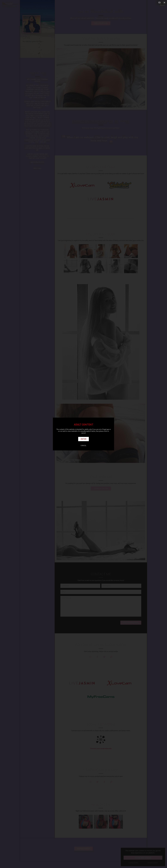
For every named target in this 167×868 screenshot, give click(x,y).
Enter (84, 439)
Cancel (83, 445)
